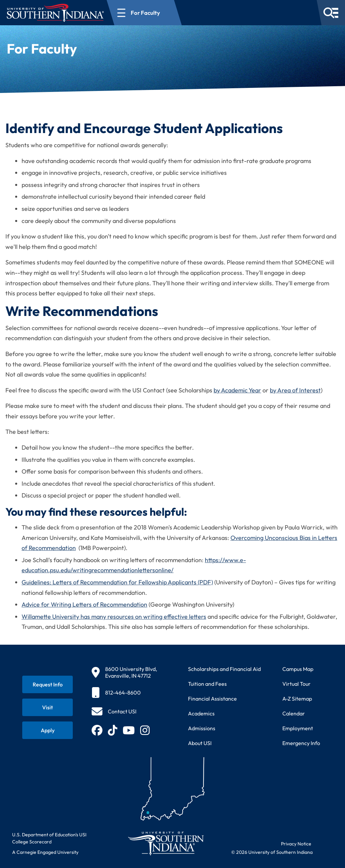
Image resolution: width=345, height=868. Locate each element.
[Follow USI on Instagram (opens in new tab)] (145, 730)
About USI (200, 743)
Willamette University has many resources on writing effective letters (114, 617)
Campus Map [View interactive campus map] (298, 669)
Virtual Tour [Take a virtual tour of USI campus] (296, 684)
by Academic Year (237, 390)
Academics (201, 713)
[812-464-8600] (124, 693)
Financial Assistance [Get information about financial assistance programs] (212, 699)
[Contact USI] (114, 711)
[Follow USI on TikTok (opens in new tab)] (113, 730)
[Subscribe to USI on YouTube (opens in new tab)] (129, 730)
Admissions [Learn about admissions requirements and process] (202, 728)
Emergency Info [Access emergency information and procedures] (301, 743)
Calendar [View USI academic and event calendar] (294, 713)
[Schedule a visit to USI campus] (48, 707)
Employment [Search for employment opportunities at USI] (298, 728)
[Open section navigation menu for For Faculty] (144, 13)
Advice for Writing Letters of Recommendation (84, 604)
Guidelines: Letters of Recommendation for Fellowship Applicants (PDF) (117, 582)
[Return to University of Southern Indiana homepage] (166, 843)
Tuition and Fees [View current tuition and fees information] (207, 684)
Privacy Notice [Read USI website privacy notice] (296, 844)
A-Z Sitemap (297, 699)
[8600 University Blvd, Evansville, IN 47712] (124, 672)
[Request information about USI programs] (48, 684)
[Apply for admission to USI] (48, 730)
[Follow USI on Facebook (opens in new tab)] (97, 730)
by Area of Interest (295, 390)
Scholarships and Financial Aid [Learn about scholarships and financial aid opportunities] (224, 669)
